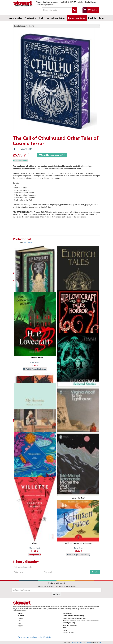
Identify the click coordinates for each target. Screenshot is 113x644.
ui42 (100, 642)
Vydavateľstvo (15, 18)
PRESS (20, 626)
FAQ (19, 623)
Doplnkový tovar (96, 18)
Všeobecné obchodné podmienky (47, 2)
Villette (35, 543)
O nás (65, 628)
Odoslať (95, 572)
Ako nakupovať (67, 613)
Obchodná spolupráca (70, 625)
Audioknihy (31, 18)
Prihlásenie (41, 5)
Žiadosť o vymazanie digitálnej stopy (74, 618)
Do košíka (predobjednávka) (52, 155)
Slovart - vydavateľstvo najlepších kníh (34, 637)
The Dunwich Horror (35, 358)
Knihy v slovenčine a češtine (52, 18)
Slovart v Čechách (68, 633)
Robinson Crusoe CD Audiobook (78, 543)
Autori (20, 621)
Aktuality (80, 2)
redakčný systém (76, 642)
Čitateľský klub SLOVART (68, 2)
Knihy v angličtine (77, 18)
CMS (89, 642)
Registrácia (50, 5)
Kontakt (94, 2)
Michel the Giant (78, 498)
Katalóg (87, 2)
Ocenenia (21, 616)
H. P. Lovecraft (22, 149)
